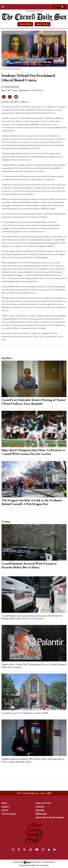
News (4, 803)
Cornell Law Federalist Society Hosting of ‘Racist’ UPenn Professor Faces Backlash (34, 402)
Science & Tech (43, 803)
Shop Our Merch (25, 24)
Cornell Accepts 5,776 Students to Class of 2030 (25, 713)
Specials (40, 810)
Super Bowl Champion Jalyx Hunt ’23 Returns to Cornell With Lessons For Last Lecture (33, 452)
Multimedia (41, 814)
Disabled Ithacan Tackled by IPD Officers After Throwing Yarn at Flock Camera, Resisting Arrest (33, 760)
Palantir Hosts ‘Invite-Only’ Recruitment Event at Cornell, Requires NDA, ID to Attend (34, 666)
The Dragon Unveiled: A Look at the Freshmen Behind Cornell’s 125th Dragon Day (32, 502)
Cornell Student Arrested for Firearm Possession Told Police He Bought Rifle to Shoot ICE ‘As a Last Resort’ (32, 617)
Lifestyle (40, 807)
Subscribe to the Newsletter (50, 817)
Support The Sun (42, 24)
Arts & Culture (9, 814)
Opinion (5, 807)
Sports (5, 810)
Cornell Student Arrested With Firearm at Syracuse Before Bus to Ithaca (29, 565)
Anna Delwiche (12, 87)
